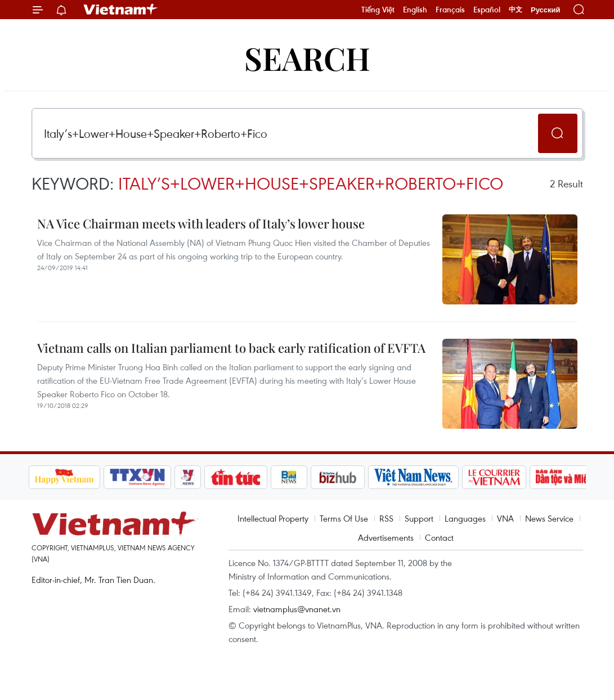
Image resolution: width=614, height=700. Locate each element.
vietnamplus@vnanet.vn (297, 609)
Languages (465, 518)
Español (487, 10)
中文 (516, 10)
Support (419, 518)
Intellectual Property (273, 518)
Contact (439, 537)
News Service (549, 518)
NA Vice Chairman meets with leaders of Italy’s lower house (201, 223)
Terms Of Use (344, 518)
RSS (386, 518)
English (415, 10)
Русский (546, 10)
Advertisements (386, 537)
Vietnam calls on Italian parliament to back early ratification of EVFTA (231, 348)
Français (450, 10)
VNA (505, 518)
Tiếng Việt (378, 10)
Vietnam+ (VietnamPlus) (121, 10)
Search (307, 58)
